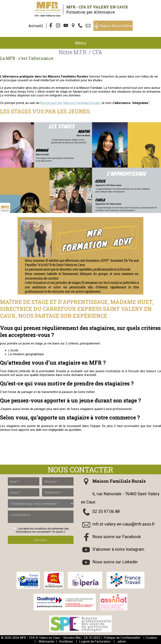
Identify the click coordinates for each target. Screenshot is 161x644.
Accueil (36, 26)
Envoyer (41, 540)
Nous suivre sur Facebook (117, 537)
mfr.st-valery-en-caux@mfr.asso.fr (124, 524)
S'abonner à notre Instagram (118, 549)
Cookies (151, 638)
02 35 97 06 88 (106, 512)
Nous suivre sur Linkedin (115, 562)
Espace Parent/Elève (116, 26)
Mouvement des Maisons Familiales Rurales (70, 103)
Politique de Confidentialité (122, 638)
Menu (81, 43)
